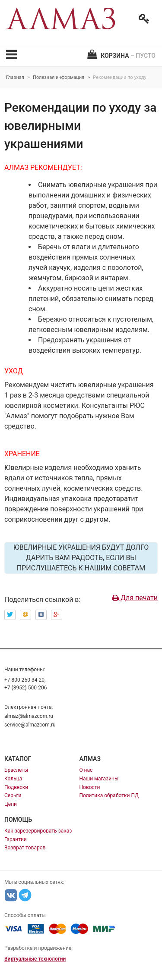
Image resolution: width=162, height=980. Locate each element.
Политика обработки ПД (109, 795)
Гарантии (16, 839)
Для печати (135, 598)
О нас (86, 770)
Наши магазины (99, 779)
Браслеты (16, 770)
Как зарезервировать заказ (38, 831)
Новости (89, 787)
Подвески (16, 787)
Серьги (13, 795)
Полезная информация (59, 77)
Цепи (11, 804)
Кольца (13, 779)
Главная (15, 77)
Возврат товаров (25, 848)
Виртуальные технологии (35, 959)
